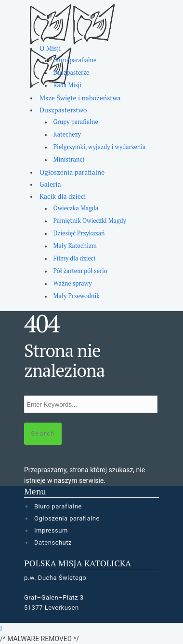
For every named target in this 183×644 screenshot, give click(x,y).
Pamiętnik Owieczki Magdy (90, 221)
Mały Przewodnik (77, 296)
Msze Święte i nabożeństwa (80, 98)
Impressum (51, 530)
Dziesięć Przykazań (79, 233)
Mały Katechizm (75, 246)
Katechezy (67, 134)
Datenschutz (53, 542)
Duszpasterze (72, 73)
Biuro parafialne (75, 60)
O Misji (50, 48)
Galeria (50, 184)
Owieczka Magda (76, 208)
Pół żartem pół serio (80, 271)
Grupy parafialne (76, 122)
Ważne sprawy (73, 283)
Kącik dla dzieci (63, 196)
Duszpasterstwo (63, 110)
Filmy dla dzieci (75, 258)
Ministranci (69, 159)
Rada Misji (67, 85)
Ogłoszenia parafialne (72, 172)
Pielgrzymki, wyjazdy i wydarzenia (100, 147)
